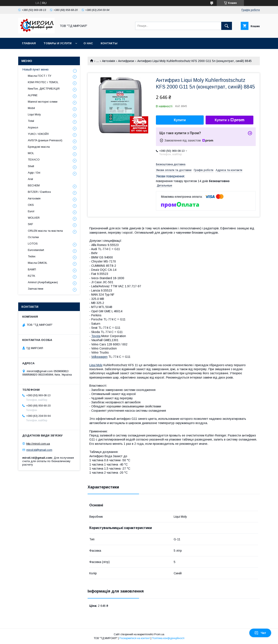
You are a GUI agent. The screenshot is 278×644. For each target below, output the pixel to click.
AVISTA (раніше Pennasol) (45, 140)
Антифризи (126, 61)
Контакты (109, 43)
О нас (88, 43)
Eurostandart (36, 250)
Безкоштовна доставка (171, 164)
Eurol (31, 211)
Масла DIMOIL (38, 263)
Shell (31, 166)
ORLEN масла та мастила (45, 231)
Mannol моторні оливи (43, 102)
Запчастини (36, 289)
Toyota (96, 336)
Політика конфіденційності (168, 638)
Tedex (32, 256)
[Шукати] (227, 26)
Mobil (31, 108)
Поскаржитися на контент (135, 638)
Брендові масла (39, 147)
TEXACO (34, 160)
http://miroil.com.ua (38, 444)
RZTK (31, 276)
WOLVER (34, 218)
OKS (31, 205)
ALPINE (33, 95)
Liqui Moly (96, 365)
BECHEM (34, 185)
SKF (31, 224)
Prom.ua (159, 634)
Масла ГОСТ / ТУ (40, 76)
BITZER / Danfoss (39, 192)
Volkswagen (99, 357)
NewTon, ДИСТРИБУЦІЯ (44, 89)
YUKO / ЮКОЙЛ (38, 134)
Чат (260, 633)
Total (31, 121)
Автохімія (108, 61)
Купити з (229, 120)
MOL (31, 153)
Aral (30, 179)
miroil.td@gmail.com (39, 450)
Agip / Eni (34, 173)
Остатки (33, 237)
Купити (180, 120)
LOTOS (33, 244)
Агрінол (33, 127)
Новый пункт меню (36, 69)
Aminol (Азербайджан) (43, 282)
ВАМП (32, 269)
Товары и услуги (58, 43)
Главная (29, 43)
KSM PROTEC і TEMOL (43, 82)
